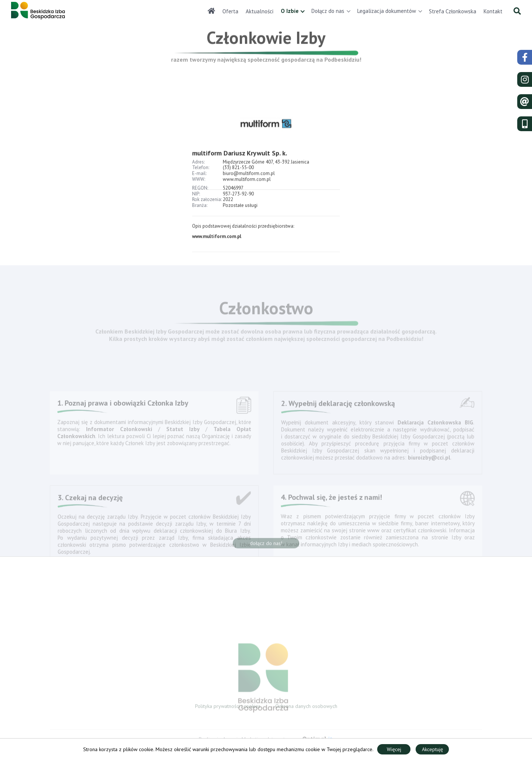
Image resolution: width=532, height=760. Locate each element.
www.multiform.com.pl (217, 240)
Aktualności (260, 11)
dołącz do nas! (266, 545)
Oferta (230, 11)
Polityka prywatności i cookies (228, 708)
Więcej (394, 749)
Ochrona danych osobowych (306, 708)
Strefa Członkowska (453, 11)
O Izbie (290, 11)
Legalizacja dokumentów (387, 11)
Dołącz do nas (328, 11)
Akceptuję (432, 749)
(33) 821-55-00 (238, 176)
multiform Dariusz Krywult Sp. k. (240, 162)
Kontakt (493, 11)
